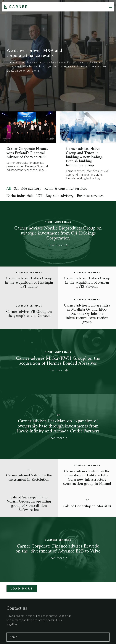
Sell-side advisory (28, 189)
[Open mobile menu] (111, 7)
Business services (90, 196)
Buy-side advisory (60, 196)
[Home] (16, 7)
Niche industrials (20, 196)
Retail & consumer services (66, 189)
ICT (39, 196)
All (9, 189)
